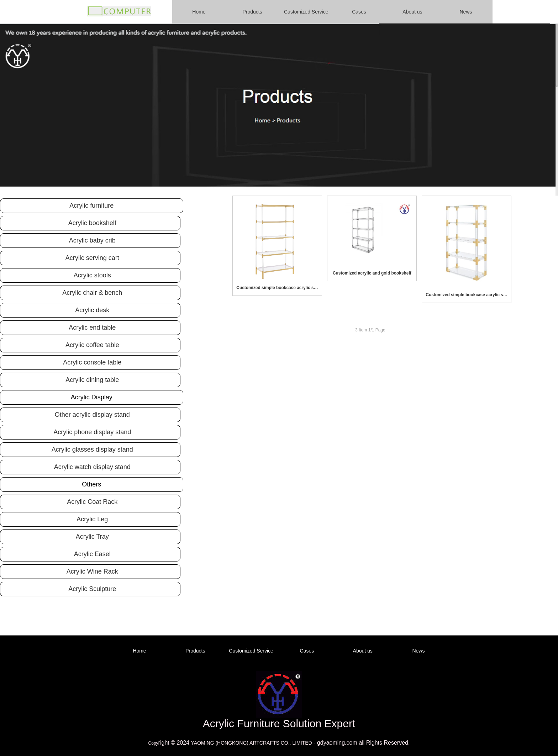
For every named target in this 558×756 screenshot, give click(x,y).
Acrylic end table (92, 328)
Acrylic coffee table (92, 345)
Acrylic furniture (91, 206)
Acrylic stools (92, 275)
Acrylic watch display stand (92, 467)
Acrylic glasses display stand (92, 449)
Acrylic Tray (92, 537)
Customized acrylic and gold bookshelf (372, 273)
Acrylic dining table (92, 380)
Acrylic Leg (92, 519)
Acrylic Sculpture (92, 589)
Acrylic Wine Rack (92, 571)
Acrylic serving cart (92, 258)
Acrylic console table (92, 362)
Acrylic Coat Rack (92, 502)
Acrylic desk (92, 310)
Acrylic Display (92, 397)
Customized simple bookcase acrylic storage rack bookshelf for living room (277, 288)
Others (91, 484)
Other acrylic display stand (92, 415)
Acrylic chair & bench (92, 293)
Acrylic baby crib (92, 240)
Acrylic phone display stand (92, 432)
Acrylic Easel (92, 554)
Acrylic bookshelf (92, 223)
